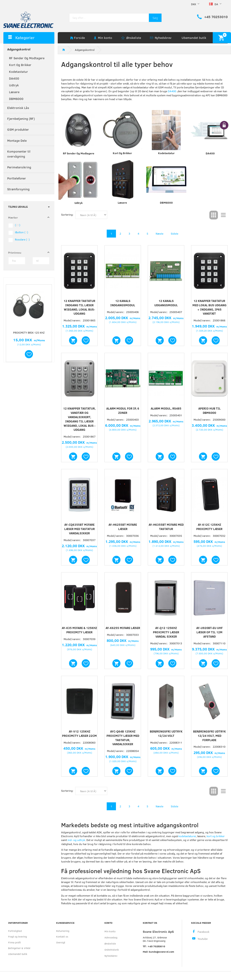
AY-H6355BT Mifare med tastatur (166, 527)
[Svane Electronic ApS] (29, 19)
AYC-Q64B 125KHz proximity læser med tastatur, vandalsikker (123, 738)
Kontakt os (62, 936)
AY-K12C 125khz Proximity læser (209, 527)
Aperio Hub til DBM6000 (209, 411)
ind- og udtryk (76, 840)
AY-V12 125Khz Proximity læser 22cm (79, 734)
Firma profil (14, 942)
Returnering (63, 931)
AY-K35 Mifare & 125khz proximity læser (79, 630)
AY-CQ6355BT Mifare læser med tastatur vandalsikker (80, 529)
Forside (79, 38)
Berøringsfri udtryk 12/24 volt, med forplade (209, 736)
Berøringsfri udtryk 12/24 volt (166, 734)
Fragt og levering (17, 936)
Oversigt (61, 942)
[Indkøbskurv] (222, 38)
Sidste (174, 233)
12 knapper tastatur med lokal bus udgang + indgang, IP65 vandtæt (209, 307)
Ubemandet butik (194, 38)
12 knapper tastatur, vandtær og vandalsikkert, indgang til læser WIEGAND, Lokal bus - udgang (79, 419)
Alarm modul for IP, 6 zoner (123, 411)
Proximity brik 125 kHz (29, 332)
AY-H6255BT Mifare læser (123, 527)
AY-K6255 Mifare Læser (123, 628)
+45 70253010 (216, 17)
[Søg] (155, 18)
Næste (159, 233)
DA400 (172, 91)
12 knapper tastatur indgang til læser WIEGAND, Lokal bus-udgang (79, 307)
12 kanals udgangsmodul (166, 303)
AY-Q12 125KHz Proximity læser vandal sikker (166, 632)
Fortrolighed (15, 931)
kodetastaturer (187, 836)
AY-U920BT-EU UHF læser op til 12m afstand (209, 632)
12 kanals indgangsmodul (123, 303)
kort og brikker (216, 836)
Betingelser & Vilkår (19, 948)
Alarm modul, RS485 (166, 408)
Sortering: (67, 214)
